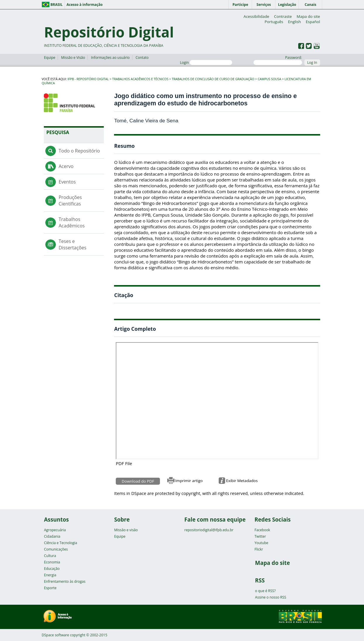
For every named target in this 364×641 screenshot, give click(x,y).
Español (313, 22)
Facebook (262, 530)
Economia (52, 562)
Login (206, 62)
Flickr (259, 549)
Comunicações (56, 549)
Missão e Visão (73, 58)
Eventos (67, 182)
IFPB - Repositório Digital (88, 79)
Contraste (283, 16)
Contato (142, 58)
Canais (310, 5)
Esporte (50, 588)
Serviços (264, 5)
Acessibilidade (256, 16)
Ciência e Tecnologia (60, 543)
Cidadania (52, 536)
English (294, 22)
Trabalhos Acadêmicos (71, 222)
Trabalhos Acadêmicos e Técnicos (140, 79)
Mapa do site (308, 16)
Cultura (50, 556)
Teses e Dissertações (72, 244)
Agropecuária (55, 530)
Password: (278, 60)
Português (274, 22)
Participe (240, 5)
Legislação (287, 5)
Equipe (49, 58)
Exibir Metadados (242, 481)
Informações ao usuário (110, 58)
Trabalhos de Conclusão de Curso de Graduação (213, 79)
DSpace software (56, 635)
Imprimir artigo (189, 481)
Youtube (261, 543)
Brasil (57, 5)
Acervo (66, 166)
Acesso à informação (84, 5)
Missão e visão (126, 530)
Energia (50, 575)
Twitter (260, 536)
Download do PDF (138, 481)
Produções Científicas (70, 200)
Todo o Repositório (79, 151)
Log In (312, 62)
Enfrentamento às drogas (65, 581)
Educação (52, 569)
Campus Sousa (269, 79)
